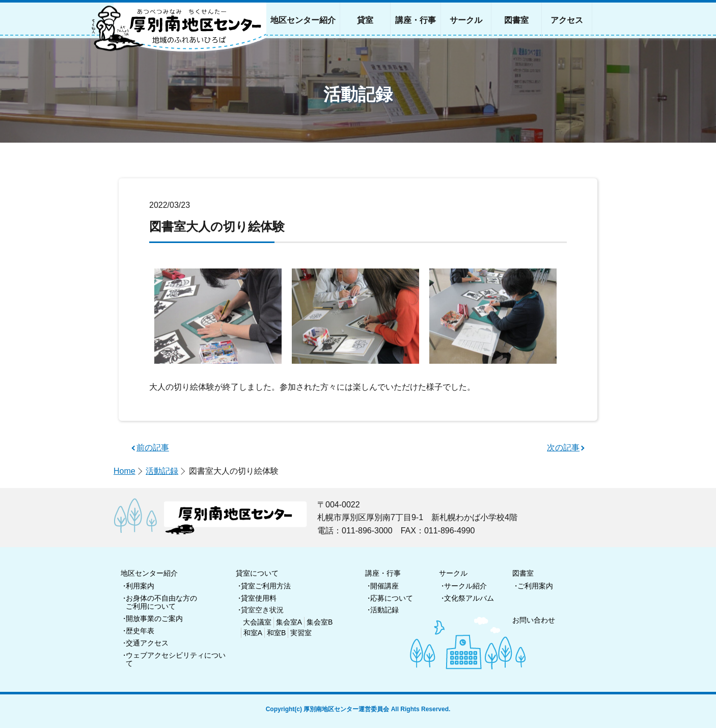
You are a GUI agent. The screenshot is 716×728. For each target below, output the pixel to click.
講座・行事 (383, 573)
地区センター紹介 (149, 573)
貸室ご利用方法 (266, 586)
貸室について (257, 573)
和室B (276, 633)
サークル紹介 (465, 586)
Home (125, 471)
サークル (453, 573)
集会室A (289, 622)
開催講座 (384, 586)
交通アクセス (147, 643)
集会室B (320, 622)
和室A (253, 633)
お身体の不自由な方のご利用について (161, 602)
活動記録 (162, 471)
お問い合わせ (534, 620)
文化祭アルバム (469, 598)
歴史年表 (140, 631)
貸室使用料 (259, 598)
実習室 (301, 633)
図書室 (523, 573)
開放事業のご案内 (154, 618)
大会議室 (257, 622)
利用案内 (140, 586)
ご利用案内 (535, 586)
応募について (392, 598)
